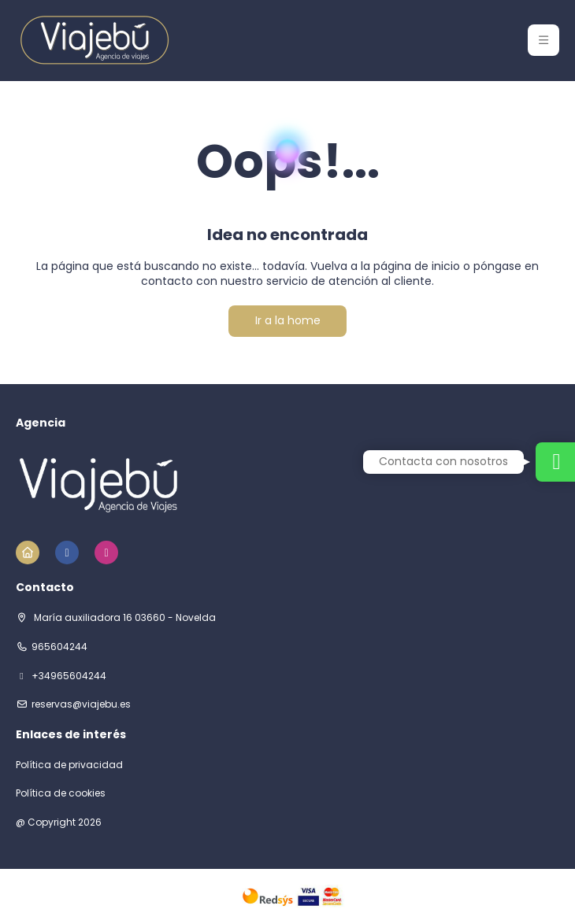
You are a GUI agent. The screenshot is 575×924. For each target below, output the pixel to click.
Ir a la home (288, 320)
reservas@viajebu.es (81, 704)
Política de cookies (61, 793)
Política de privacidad (69, 765)
